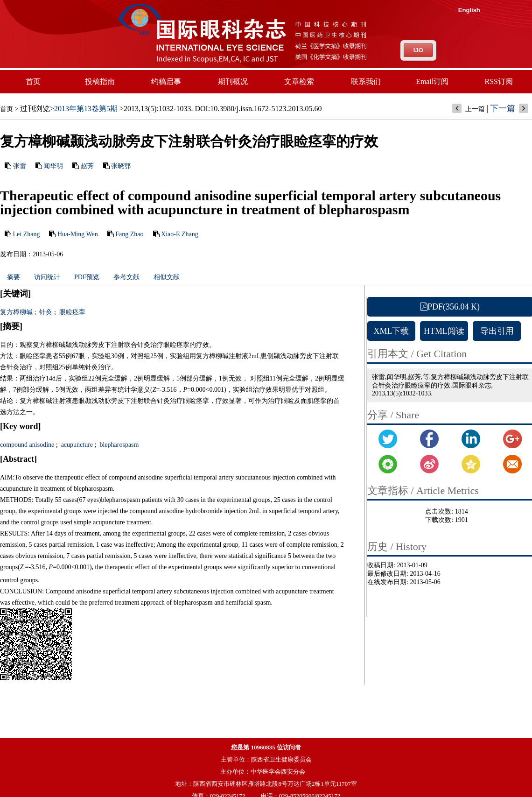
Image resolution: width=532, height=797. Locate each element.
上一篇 (475, 109)
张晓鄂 (121, 166)
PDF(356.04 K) (450, 307)
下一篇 (503, 108)
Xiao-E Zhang (180, 234)
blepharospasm (118, 445)
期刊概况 (233, 81)
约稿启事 (166, 81)
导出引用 (497, 331)
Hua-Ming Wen (78, 234)
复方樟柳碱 (16, 312)
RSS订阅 (499, 81)
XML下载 (392, 331)
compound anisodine (27, 445)
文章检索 (299, 81)
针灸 (45, 312)
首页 (33, 81)
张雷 (20, 166)
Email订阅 (432, 81)
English (469, 10)
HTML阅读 (444, 331)
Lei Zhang (27, 234)
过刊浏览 (35, 109)
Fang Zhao (129, 234)
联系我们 (366, 81)
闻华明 (53, 166)
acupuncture (76, 445)
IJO (418, 50)
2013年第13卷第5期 (86, 109)
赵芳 (87, 166)
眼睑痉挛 (71, 312)
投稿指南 (100, 81)
